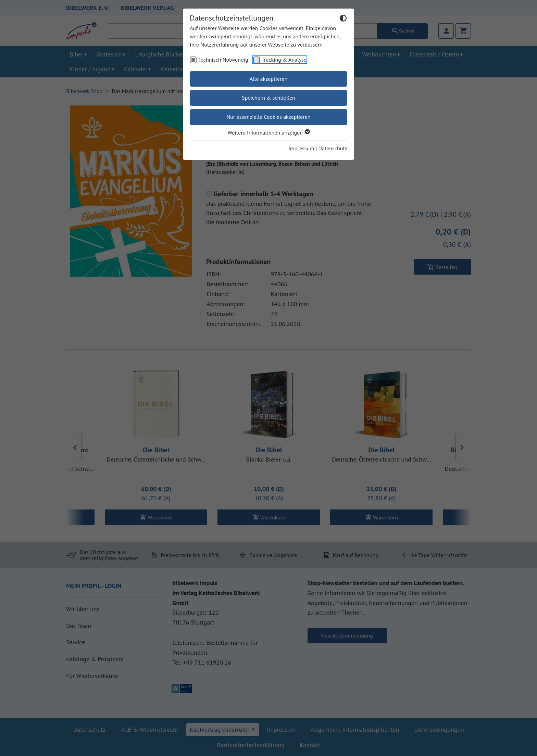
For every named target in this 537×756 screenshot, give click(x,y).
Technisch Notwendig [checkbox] (223, 60)
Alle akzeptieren (269, 79)
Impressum (301, 148)
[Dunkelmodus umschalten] (343, 19)
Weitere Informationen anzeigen (268, 133)
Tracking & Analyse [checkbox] (284, 60)
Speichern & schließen (268, 98)
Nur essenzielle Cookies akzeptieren (268, 117)
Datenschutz (333, 148)
